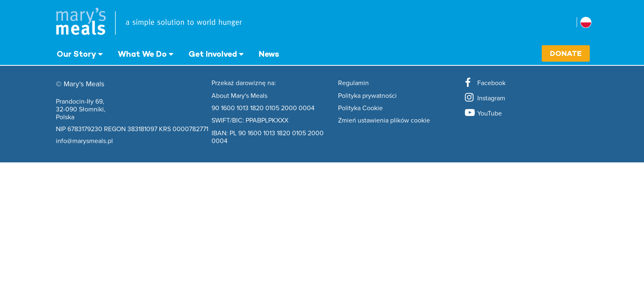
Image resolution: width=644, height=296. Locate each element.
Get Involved (213, 54)
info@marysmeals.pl (84, 141)
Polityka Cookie (360, 108)
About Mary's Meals (239, 96)
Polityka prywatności (367, 96)
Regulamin (353, 83)
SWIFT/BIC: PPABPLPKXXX (250, 120)
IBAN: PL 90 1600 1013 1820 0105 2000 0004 (268, 137)
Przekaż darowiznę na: (244, 83)
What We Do (142, 54)
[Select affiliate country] (586, 22)
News (269, 54)
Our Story (76, 54)
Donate (566, 53)
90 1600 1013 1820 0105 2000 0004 (263, 108)
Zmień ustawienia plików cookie (384, 120)
